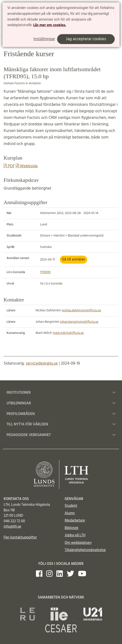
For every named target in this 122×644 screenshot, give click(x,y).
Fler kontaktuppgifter (20, 537)
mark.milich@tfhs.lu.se (68, 333)
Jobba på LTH (75, 535)
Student (71, 506)
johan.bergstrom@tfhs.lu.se (79, 322)
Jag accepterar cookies (86, 39)
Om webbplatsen (78, 543)
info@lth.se (12, 527)
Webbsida (27, 166)
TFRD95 (45, 272)
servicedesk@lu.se (42, 364)
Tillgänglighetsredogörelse (85, 550)
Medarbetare (75, 521)
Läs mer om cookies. (50, 25)
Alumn (70, 513)
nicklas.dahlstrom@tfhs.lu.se (81, 310)
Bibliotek (72, 528)
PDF (9, 166)
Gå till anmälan (74, 260)
